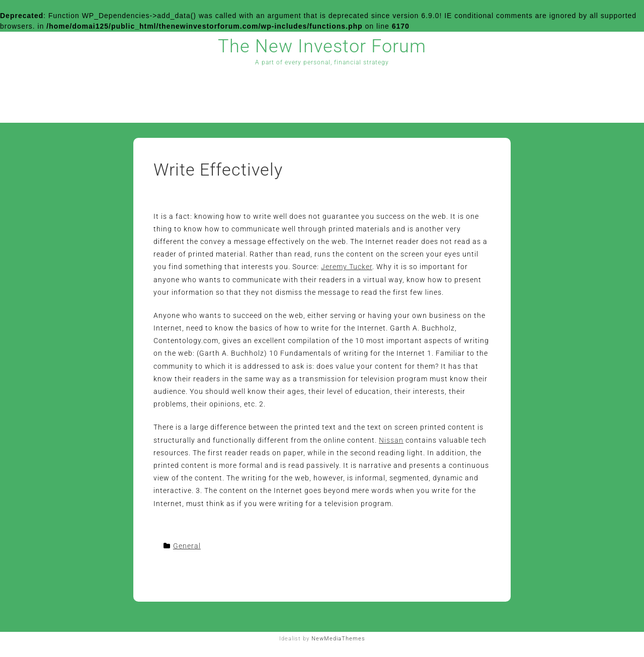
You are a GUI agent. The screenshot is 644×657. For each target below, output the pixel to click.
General (187, 546)
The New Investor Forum (322, 46)
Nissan (391, 440)
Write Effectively (218, 170)
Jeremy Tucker (347, 267)
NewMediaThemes (338, 639)
